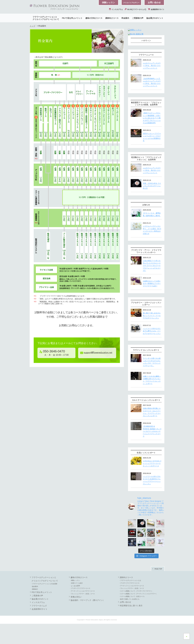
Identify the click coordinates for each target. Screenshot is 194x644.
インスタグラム (116, 9)
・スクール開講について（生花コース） (132, 617)
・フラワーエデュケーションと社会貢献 (44, 604)
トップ (32, 26)
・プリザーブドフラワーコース (80, 609)
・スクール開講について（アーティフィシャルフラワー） (138, 614)
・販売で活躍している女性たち (129, 619)
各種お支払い (76, 617)
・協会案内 (34, 607)
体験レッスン (108, 2)
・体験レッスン (75, 601)
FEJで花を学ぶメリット (72, 18)
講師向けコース (112, 18)
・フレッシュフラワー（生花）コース (82, 614)
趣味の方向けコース (94, 18)
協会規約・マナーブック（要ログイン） (88, 620)
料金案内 (125, 18)
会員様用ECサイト (156, 9)
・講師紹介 (34, 609)
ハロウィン (146, 61)
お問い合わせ (154, 2)
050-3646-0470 (52, 351)
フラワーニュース (146, 75)
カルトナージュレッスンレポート (146, 420)
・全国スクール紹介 (76, 603)
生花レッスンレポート (146, 473)
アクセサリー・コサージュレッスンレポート (146, 324)
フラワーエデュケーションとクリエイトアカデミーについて (46, 18)
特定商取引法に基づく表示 (131, 626)
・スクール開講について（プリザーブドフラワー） (136, 611)
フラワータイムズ (39, 626)
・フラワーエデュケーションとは (130, 601)
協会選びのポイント (155, 18)
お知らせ (146, 225)
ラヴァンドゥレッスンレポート (146, 370)
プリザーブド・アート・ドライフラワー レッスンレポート (146, 271)
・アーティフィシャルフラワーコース (82, 611)
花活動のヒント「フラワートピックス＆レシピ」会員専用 (146, 179)
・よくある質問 (75, 606)
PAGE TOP (158, 589)
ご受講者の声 (138, 18)
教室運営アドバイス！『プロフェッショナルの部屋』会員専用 (146, 124)
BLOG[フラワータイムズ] (135, 9)
